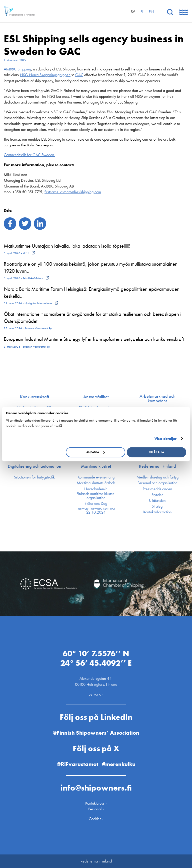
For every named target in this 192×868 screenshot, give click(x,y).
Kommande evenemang (96, 477)
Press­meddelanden (157, 489)
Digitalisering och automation (34, 466)
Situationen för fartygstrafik (34, 477)
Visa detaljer (165, 439)
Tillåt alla (156, 452)
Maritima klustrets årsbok (96, 483)
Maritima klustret (96, 466)
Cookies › (96, 819)
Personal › (96, 809)
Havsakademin (96, 489)
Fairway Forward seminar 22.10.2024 (96, 510)
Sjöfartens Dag (96, 504)
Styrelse (157, 495)
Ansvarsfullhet (96, 397)
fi (142, 12)
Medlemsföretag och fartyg (157, 477)
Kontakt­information (157, 512)
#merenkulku (119, 764)
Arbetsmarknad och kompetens (157, 399)
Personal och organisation (157, 483)
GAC (79, 75)
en (151, 12)
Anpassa (96, 452)
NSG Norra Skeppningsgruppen (45, 75)
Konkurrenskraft (34, 397)
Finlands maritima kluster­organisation (96, 496)
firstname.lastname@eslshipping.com (73, 192)
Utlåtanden (157, 501)
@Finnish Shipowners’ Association (96, 733)
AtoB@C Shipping (17, 69)
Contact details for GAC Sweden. (29, 155)
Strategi (157, 506)
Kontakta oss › (96, 803)
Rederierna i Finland (157, 466)
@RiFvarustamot (77, 764)
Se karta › (96, 694)
